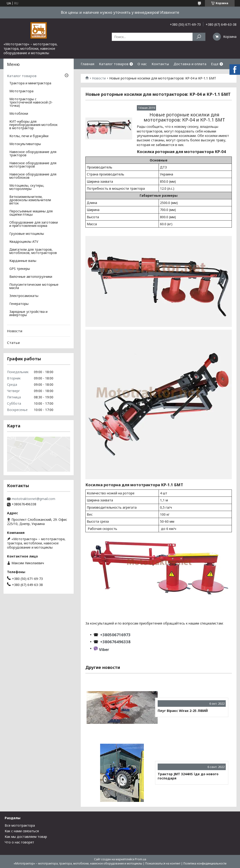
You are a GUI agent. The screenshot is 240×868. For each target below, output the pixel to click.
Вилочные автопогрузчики (31, 277)
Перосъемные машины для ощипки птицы (31, 213)
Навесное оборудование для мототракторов (33, 165)
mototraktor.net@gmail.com (33, 499)
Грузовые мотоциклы (27, 234)
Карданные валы (23, 261)
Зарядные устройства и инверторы (28, 314)
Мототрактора (21, 91)
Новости (99, 78)
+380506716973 (114, 635)
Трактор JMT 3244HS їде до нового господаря (188, 776)
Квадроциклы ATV (24, 242)
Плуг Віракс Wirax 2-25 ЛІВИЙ (183, 711)
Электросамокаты (24, 296)
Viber (104, 649)
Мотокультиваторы (25, 144)
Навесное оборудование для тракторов (33, 154)
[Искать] (199, 37)
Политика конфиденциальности (205, 863)
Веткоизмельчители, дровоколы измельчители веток (30, 200)
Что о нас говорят (19, 842)
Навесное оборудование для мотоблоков (33, 176)
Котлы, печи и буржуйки (29, 136)
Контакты (160, 64)
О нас (142, 64)
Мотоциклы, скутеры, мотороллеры (27, 187)
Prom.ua (141, 859)
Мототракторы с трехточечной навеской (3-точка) (31, 103)
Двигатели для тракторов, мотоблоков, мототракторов (33, 251)
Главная (87, 64)
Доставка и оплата (190, 64)
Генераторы (19, 304)
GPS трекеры (20, 269)
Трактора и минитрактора (30, 83)
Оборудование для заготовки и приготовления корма (34, 224)
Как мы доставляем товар (26, 837)
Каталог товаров (114, 64)
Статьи (13, 343)
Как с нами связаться (22, 831)
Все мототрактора (20, 825)
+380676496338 (115, 642)
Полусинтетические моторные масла (34, 286)
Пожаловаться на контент (163, 863)
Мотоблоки (19, 114)
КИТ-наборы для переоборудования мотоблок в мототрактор (33, 125)
